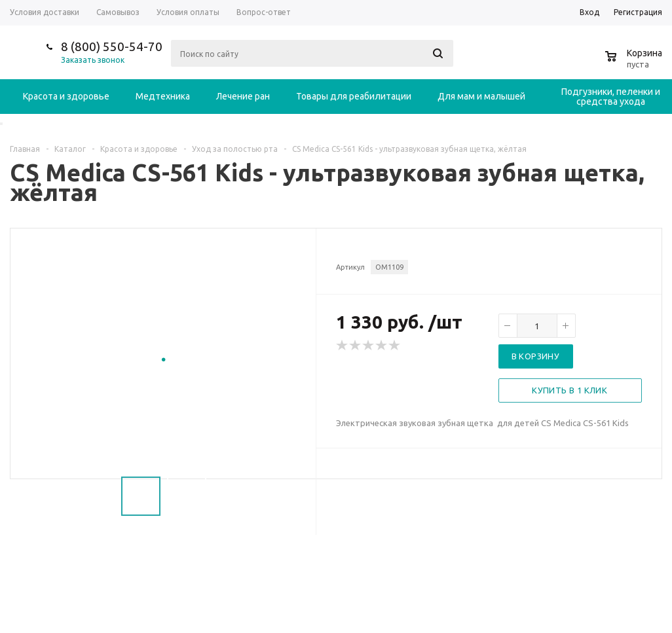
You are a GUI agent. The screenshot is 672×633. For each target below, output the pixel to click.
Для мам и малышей (481, 96)
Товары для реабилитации (354, 96)
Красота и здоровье (66, 96)
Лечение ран (243, 96)
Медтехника (163, 96)
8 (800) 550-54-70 (112, 46)
